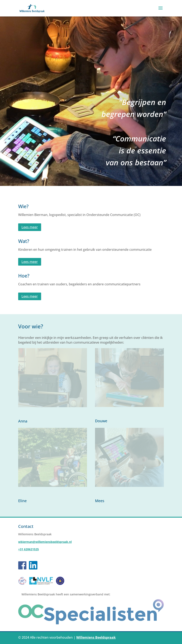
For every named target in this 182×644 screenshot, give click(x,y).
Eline (22, 501)
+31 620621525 (29, 549)
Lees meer (30, 227)
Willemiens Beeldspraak (96, 637)
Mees (100, 501)
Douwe (101, 421)
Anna (23, 421)
